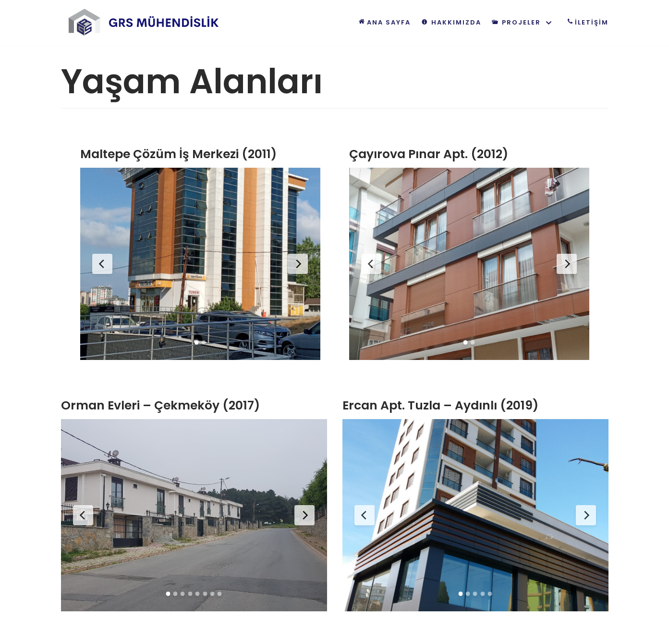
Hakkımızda (451, 22)
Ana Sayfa (383, 22)
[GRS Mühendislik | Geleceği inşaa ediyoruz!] (145, 23)
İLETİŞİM (586, 22)
